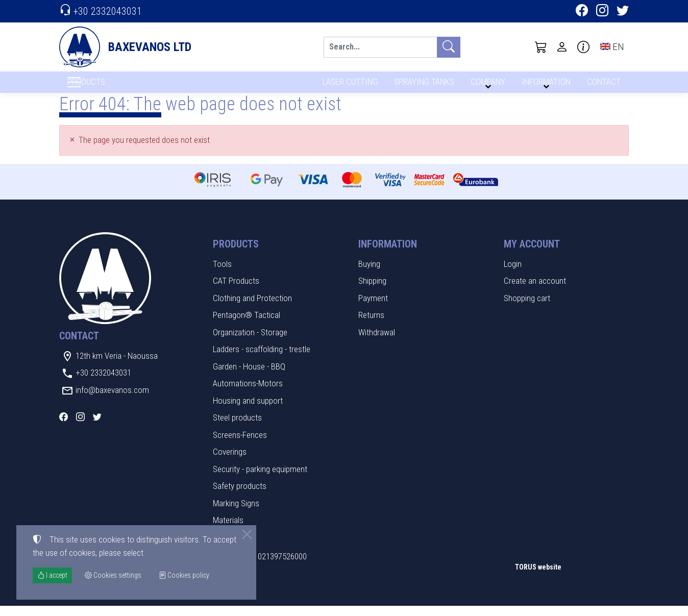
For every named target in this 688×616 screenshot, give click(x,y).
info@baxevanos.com (112, 400)
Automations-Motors (248, 394)
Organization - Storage (250, 342)
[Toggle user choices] (562, 47)
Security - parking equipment (260, 479)
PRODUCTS (111, 87)
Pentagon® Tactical (247, 326)
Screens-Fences (240, 445)
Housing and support (248, 411)
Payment (373, 308)
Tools (222, 274)
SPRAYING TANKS (422, 85)
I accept (52, 575)
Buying (369, 274)
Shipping (372, 291)
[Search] (380, 47)
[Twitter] (623, 12)
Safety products (240, 497)
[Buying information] (583, 47)
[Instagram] (602, 12)
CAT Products (236, 291)
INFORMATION (545, 85)
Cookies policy (184, 575)
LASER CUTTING (347, 85)
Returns (371, 326)
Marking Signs (236, 513)
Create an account (535, 291)
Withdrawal (377, 342)
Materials (228, 531)
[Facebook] (582, 12)
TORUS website (538, 578)
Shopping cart (527, 308)
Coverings (230, 462)
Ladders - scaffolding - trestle (262, 360)
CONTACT (603, 85)
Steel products (237, 428)
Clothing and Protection (252, 308)
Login (513, 274)
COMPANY (486, 85)
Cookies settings (93, 601)
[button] (541, 47)
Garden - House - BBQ (249, 377)
